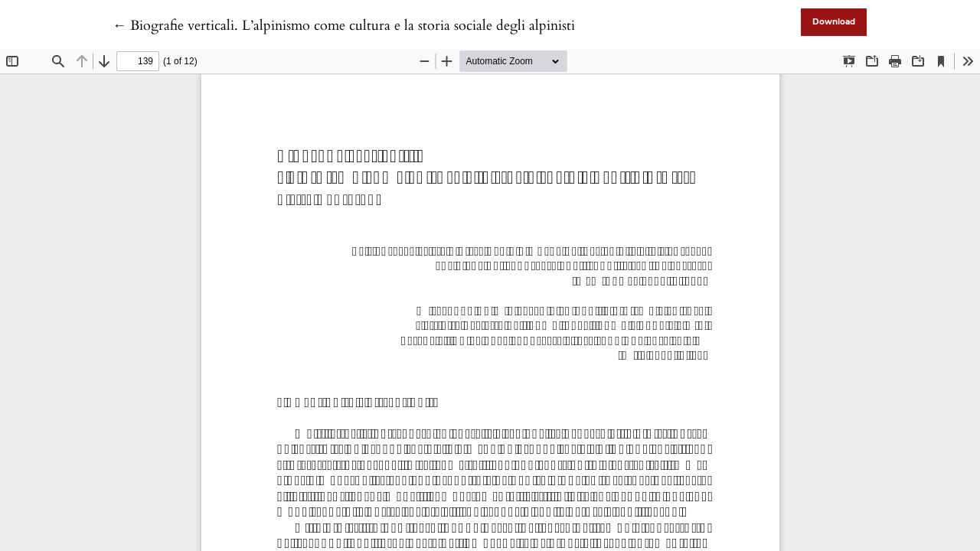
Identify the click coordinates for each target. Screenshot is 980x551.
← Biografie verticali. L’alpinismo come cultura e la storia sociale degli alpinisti (344, 26)
